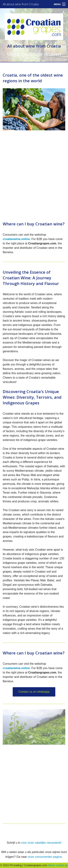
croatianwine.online (16, 239)
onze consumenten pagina (45, 857)
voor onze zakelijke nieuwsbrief (41, 843)
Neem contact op (58, 865)
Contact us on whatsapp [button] (34, 692)
